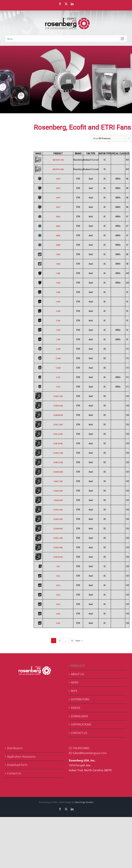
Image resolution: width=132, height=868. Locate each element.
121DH (58, 349)
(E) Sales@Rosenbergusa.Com (88, 753)
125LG (58, 576)
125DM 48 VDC (58, 472)
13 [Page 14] (72, 641)
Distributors (15, 748)
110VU (58, 254)
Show (102, 138)
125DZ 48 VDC (58, 557)
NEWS (75, 682)
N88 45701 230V (58, 160)
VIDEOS (76, 708)
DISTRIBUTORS (80, 699)
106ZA (58, 216)
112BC (58, 273)
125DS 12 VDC (58, 481)
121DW (58, 358)
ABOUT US (77, 674)
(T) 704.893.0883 (79, 748)
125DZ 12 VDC (58, 538)
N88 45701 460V (58, 169)
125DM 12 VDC (58, 453)
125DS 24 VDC (58, 491)
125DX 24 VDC (58, 519)
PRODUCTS (78, 666)
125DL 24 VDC (58, 434)
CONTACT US (79, 733)
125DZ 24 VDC (58, 547)
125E (58, 566)
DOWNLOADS (79, 716)
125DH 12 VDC (58, 396)
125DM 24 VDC (58, 462)
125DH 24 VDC (58, 406)
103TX (58, 179)
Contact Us (14, 773)
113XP (58, 330)
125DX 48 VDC (58, 528)
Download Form (17, 765)
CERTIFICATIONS (81, 724)
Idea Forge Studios (84, 802)
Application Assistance (21, 757)
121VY (58, 377)
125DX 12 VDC (58, 510)
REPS (74, 691)
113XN (58, 292)
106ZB (58, 235)
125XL (58, 614)
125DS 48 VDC (58, 500)
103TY (58, 198)
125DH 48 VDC (58, 415)
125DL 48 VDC (58, 443)
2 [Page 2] (60, 641)
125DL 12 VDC (58, 424)
